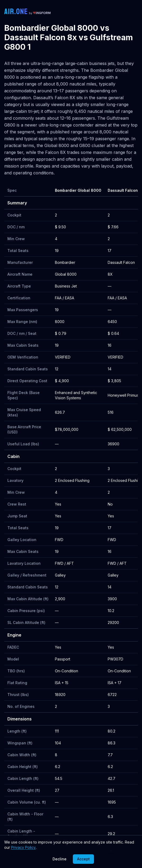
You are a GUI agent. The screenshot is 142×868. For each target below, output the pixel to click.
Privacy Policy (23, 847)
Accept (83, 859)
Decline (60, 859)
